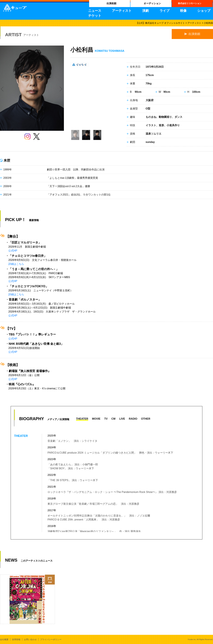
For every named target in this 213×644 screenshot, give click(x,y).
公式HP (13, 251)
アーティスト (122, 11)
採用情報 (16, 639)
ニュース (95, 11)
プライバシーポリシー (51, 639)
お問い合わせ (30, 639)
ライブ (165, 11)
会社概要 (4, 639)
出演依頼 (111, 3)
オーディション (152, 3)
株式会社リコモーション (190, 3)
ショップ (204, 11)
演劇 (145, 11)
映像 (183, 11)
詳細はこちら (16, 264)
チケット (95, 16)
